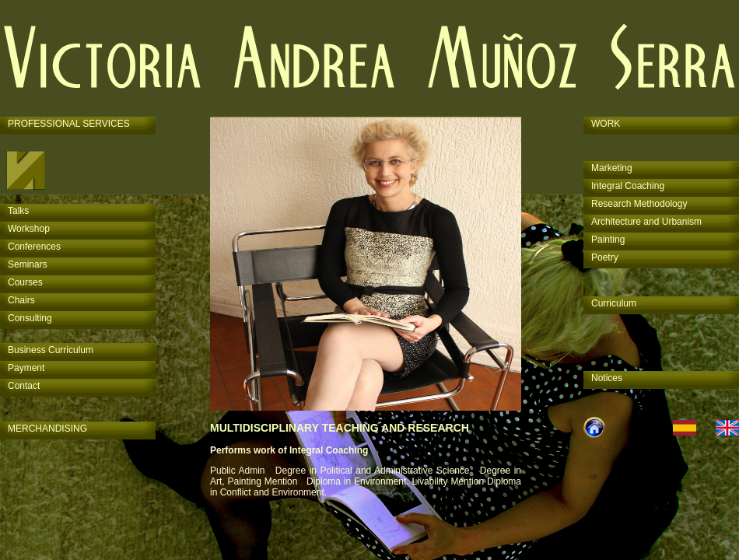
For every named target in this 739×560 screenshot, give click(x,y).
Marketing (612, 168)
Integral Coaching (628, 186)
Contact (24, 386)
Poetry (605, 257)
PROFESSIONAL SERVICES (69, 124)
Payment (26, 368)
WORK (606, 124)
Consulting (30, 318)
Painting (608, 240)
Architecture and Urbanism (646, 222)
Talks (18, 211)
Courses (25, 282)
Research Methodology (639, 204)
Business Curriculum (51, 350)
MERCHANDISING (47, 429)
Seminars (28, 264)
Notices (607, 378)
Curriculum (614, 303)
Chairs (21, 300)
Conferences (34, 247)
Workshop (29, 229)
